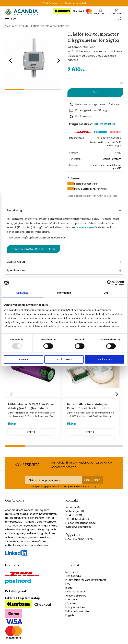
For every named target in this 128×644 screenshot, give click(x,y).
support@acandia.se (78, 527)
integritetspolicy (89, 486)
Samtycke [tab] (22, 292)
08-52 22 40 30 (105, 124)
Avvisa (24, 359)
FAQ (68, 584)
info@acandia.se (85, 523)
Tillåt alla (104, 359)
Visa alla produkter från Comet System (92, 196)
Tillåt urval (64, 359)
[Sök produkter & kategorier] (63, 18)
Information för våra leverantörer (86, 580)
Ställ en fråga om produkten (33, 249)
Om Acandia (73, 576)
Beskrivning (14, 210)
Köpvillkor (71, 603)
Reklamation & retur (78, 611)
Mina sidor (72, 572)
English (70, 615)
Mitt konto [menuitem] (101, 13)
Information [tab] (64, 292)
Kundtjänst (72, 600)
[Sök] (119, 18)
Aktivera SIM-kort (76, 596)
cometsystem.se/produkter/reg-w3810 (106, 167)
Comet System (112, 159)
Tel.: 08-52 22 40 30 (77, 519)
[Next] (57, 61)
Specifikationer (17, 270)
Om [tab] (106, 292)
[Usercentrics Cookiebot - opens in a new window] (109, 283)
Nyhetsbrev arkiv (75, 592)
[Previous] (10, 61)
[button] (8, 20)
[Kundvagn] (117, 14)
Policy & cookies (75, 607)
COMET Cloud (84, 227)
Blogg (69, 588)
